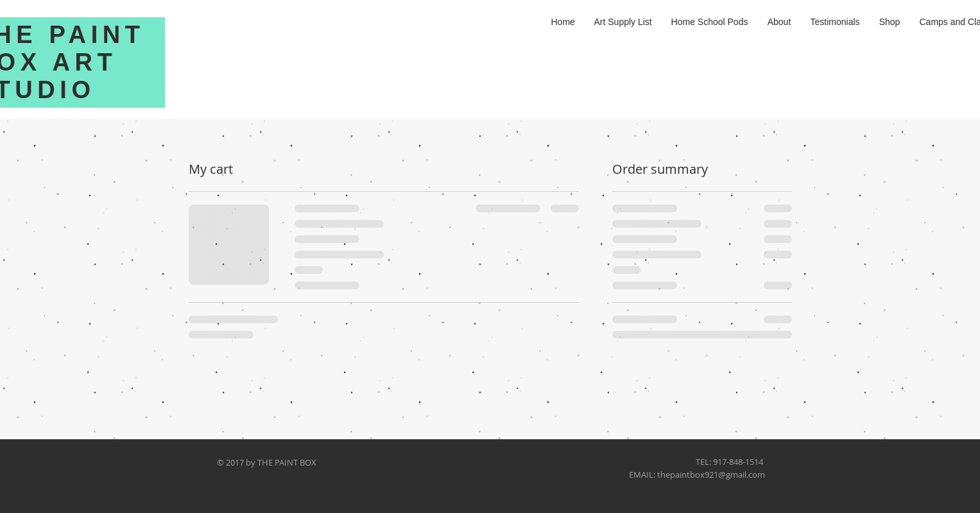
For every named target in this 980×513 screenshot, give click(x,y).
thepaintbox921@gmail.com (711, 475)
